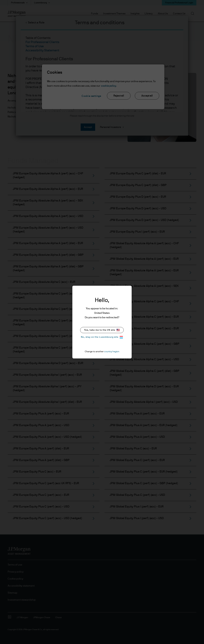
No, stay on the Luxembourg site (102, 337)
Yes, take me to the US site (102, 330)
